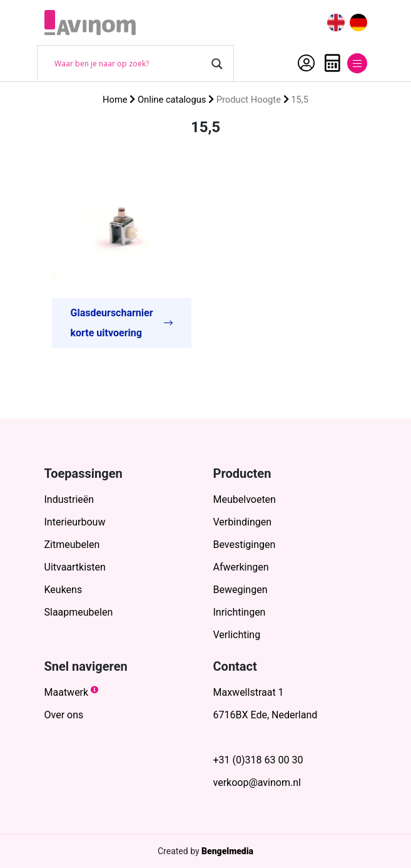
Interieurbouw (75, 522)
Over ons (64, 715)
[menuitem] (336, 23)
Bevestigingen (245, 545)
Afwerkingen (241, 567)
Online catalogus (172, 100)
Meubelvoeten (245, 499)
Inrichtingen (240, 612)
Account (306, 63)
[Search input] (130, 64)
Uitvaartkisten (75, 567)
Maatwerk (67, 692)
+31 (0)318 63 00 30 (258, 760)
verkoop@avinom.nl (257, 783)
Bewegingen (241, 590)
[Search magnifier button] (217, 64)
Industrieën (69, 499)
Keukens (63, 590)
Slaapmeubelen (79, 612)
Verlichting (237, 635)
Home (115, 100)
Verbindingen (243, 522)
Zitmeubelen (72, 545)
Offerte (332, 63)
